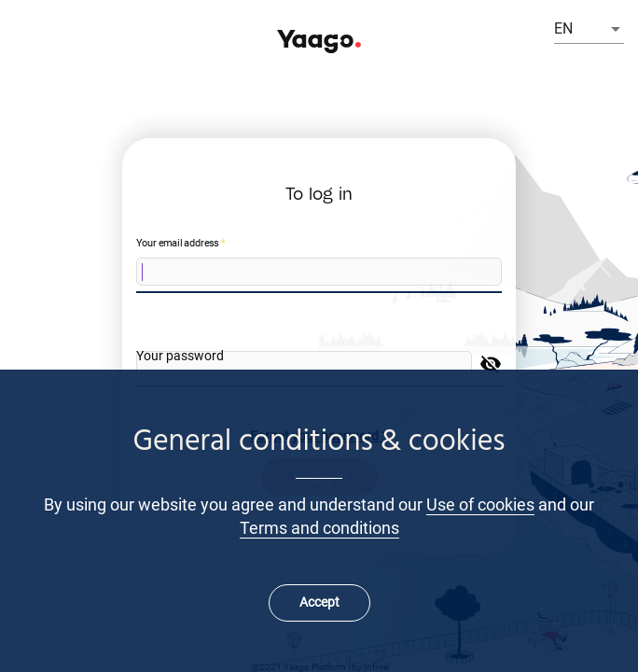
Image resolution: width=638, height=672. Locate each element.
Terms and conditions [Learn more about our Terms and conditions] (319, 528)
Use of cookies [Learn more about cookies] (480, 505)
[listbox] (589, 29)
